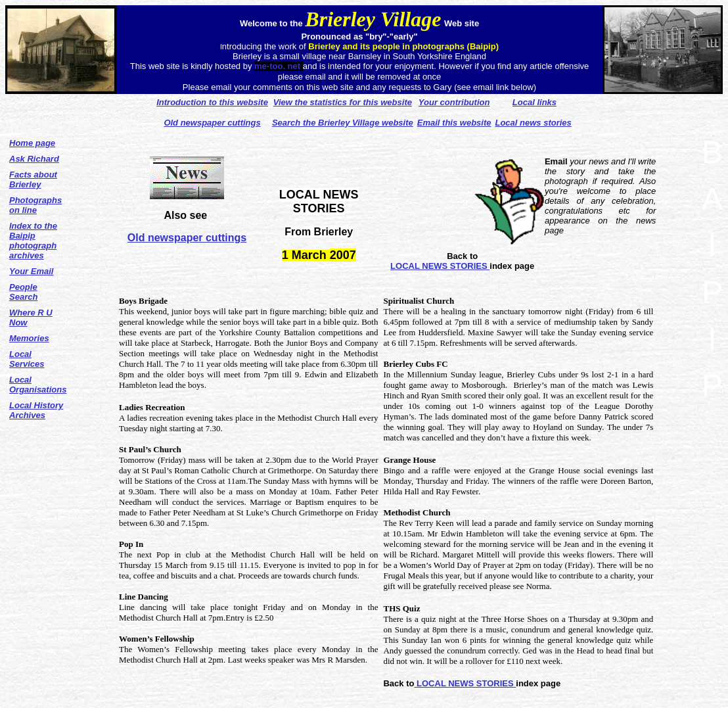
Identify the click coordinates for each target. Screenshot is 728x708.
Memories (29, 338)
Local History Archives (36, 410)
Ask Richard (34, 159)
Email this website (454, 123)
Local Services (27, 359)
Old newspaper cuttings (187, 238)
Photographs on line (35, 205)
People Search (23, 292)
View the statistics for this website (343, 102)
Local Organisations (38, 385)
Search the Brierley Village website (343, 123)
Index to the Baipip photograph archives (33, 241)
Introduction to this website (212, 102)
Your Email (31, 271)
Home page (32, 143)
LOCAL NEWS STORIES (440, 266)
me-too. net (279, 66)
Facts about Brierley (33, 179)
